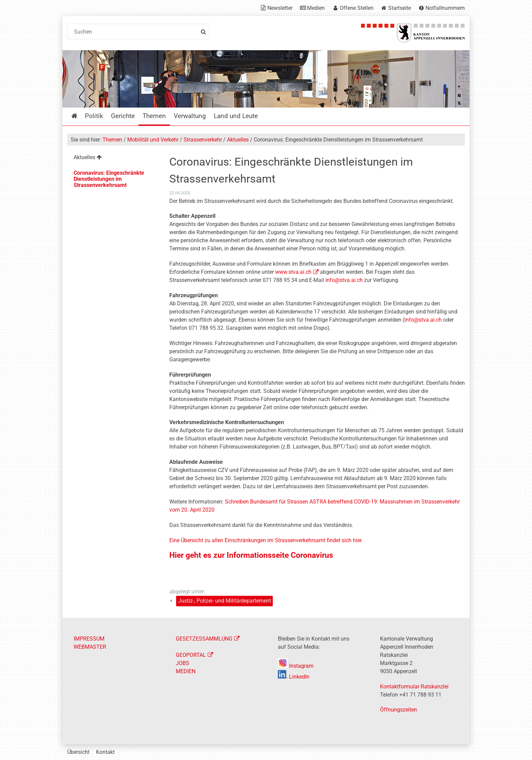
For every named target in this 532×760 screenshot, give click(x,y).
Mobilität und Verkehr (153, 140)
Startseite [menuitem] (79, 116)
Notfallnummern (445, 8)
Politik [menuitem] (94, 116)
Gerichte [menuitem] (123, 116)
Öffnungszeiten (398, 710)
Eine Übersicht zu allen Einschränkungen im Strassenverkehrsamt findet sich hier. (267, 540)
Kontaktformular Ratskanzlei (414, 687)
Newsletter (280, 8)
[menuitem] (113, 158)
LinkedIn (294, 677)
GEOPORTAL (191, 655)
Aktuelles (238, 140)
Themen (112, 140)
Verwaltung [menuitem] (190, 116)
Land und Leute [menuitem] (236, 116)
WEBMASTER (90, 647)
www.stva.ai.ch (293, 272)
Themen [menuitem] (154, 116)
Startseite (400, 8)
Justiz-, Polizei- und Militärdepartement (225, 601)
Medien (316, 8)
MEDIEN (186, 671)
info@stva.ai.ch (344, 280)
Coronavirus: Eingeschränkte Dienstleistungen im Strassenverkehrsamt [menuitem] (109, 179)
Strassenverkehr (203, 140)
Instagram (296, 666)
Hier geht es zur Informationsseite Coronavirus (252, 555)
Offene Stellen (357, 8)
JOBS (183, 663)
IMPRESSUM (89, 639)
